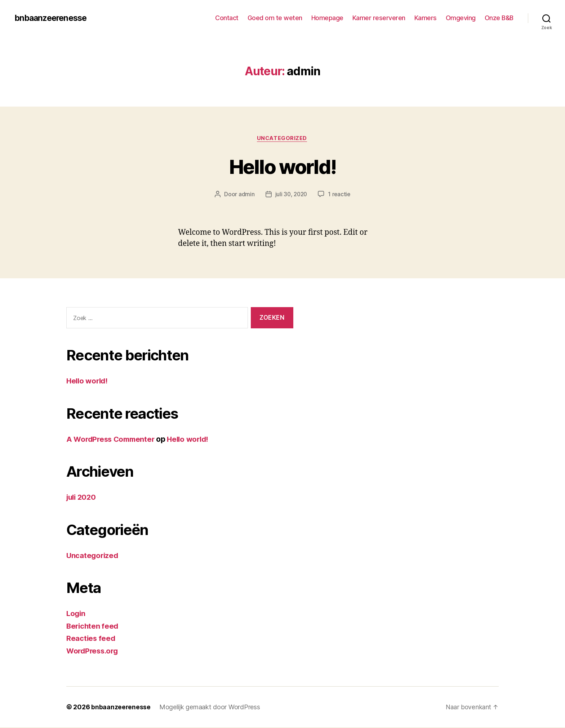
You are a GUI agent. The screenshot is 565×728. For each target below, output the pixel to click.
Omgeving (461, 18)
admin (245, 195)
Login (76, 614)
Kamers (426, 18)
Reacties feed (91, 639)
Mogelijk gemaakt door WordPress (210, 708)
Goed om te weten (275, 18)
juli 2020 (82, 498)
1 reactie (340, 195)
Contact (227, 18)
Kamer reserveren (379, 18)
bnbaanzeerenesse (53, 18)
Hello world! (282, 166)
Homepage (327, 18)
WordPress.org (94, 651)
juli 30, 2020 (291, 195)
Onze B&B (499, 18)
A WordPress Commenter (112, 439)
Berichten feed (93, 626)
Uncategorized (282, 139)
